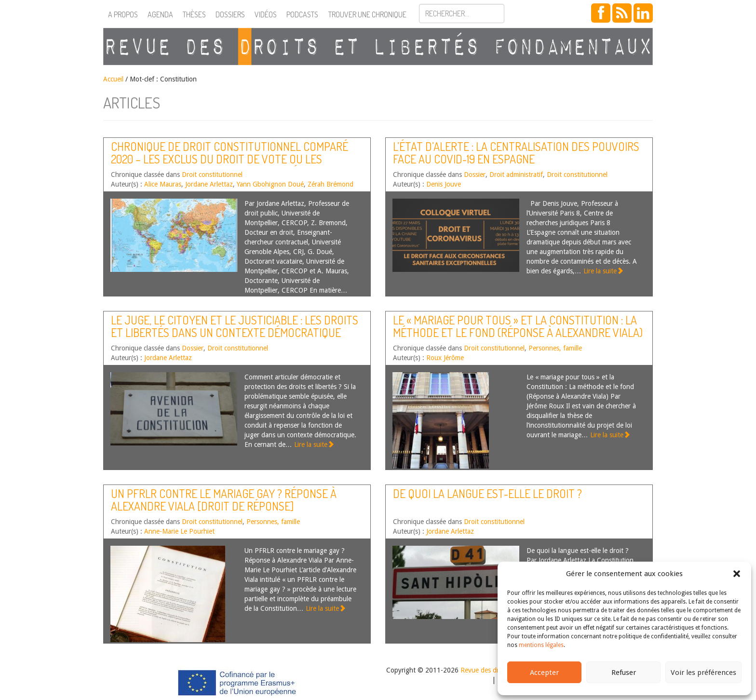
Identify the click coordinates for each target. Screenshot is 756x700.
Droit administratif (516, 175)
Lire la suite (603, 271)
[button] (737, 574)
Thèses (194, 14)
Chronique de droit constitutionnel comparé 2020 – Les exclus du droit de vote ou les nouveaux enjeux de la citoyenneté (229, 159)
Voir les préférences (703, 673)
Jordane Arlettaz (209, 184)
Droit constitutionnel (212, 175)
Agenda (160, 14)
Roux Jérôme (445, 358)
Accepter (544, 673)
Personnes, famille (555, 348)
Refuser (624, 673)
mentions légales (541, 645)
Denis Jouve (444, 184)
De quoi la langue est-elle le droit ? (487, 493)
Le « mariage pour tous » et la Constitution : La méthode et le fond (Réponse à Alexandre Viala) (518, 326)
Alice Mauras (163, 184)
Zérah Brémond (331, 184)
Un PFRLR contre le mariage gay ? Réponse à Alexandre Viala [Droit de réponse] (224, 500)
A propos (123, 14)
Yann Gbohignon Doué (270, 184)
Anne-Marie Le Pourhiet (179, 531)
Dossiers (230, 14)
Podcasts (302, 14)
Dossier (475, 175)
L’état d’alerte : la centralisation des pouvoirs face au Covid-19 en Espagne (516, 153)
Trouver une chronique (367, 14)
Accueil (113, 79)
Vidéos (266, 14)
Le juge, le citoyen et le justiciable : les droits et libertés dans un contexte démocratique (235, 326)
